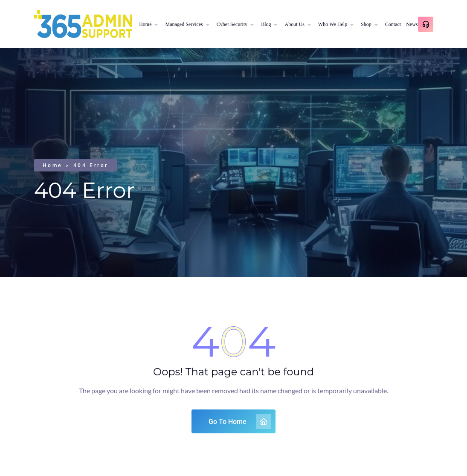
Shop (366, 24)
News (412, 24)
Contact (393, 24)
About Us (294, 24)
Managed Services (184, 24)
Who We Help (333, 24)
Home (145, 24)
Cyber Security (232, 24)
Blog (266, 24)
